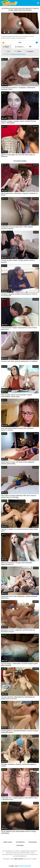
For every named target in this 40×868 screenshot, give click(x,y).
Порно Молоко (25, 866)
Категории (20, 845)
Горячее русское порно (18, 54)
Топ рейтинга (20, 842)
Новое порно (8, 842)
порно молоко (19, 859)
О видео (6, 47)
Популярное (33, 842)
